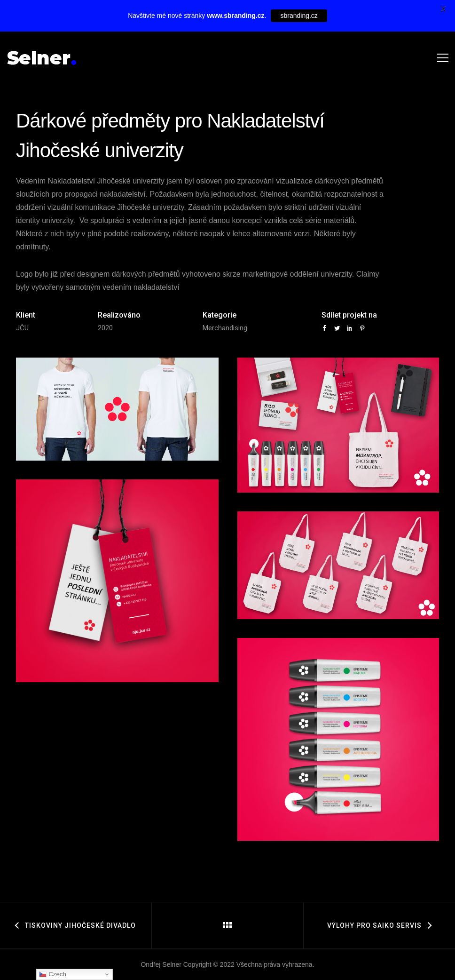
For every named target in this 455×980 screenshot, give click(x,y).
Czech (52, 974)
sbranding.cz (299, 16)
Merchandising (225, 328)
